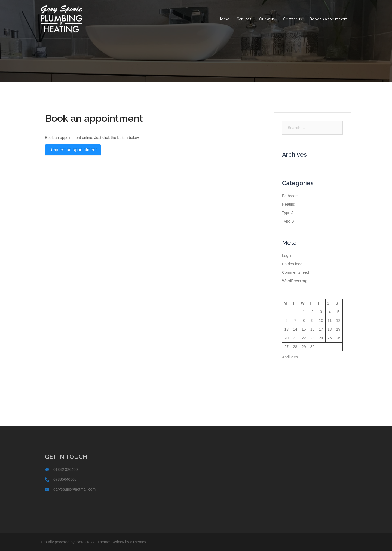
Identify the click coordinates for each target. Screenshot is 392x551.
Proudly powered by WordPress (68, 542)
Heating (289, 204)
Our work (267, 19)
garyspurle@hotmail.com (74, 489)
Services (244, 19)
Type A (288, 213)
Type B (288, 221)
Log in (287, 255)
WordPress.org (295, 281)
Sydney (118, 542)
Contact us (293, 19)
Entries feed (292, 264)
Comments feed (295, 272)
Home (224, 19)
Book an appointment (328, 19)
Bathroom (290, 196)
